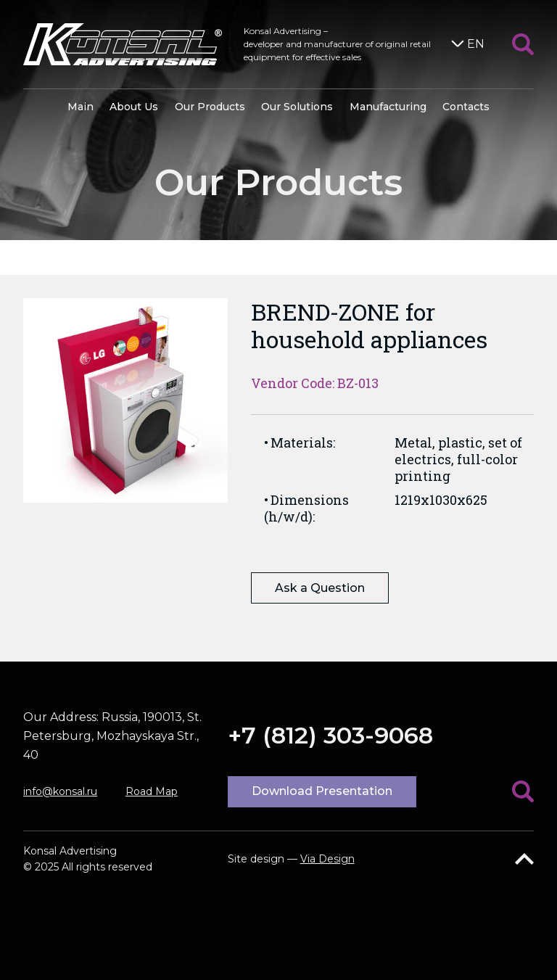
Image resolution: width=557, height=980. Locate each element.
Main (81, 107)
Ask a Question (320, 588)
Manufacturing (388, 107)
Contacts (466, 107)
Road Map (152, 791)
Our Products (210, 107)
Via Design (327, 859)
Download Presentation (322, 791)
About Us (134, 107)
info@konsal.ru (60, 791)
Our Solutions (297, 107)
